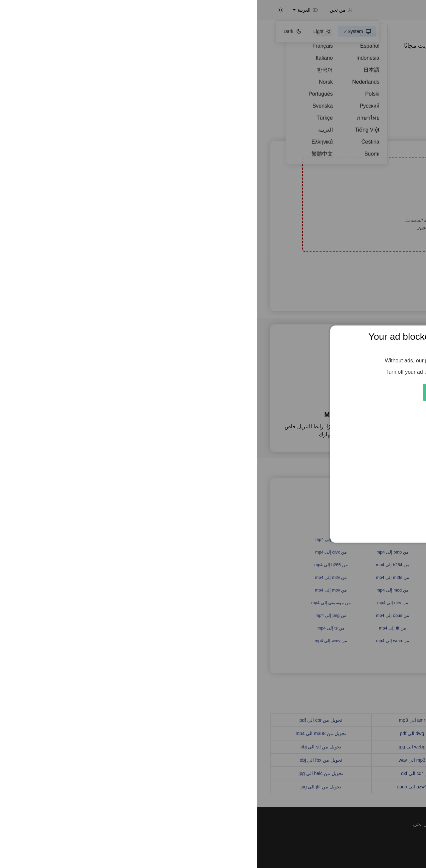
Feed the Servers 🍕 (213, 392)
